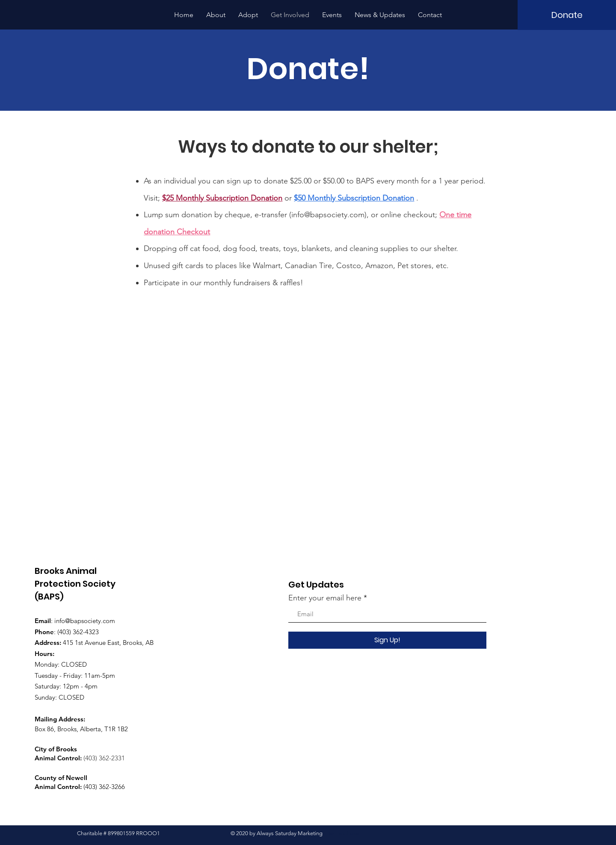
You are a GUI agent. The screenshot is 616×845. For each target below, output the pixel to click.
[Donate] (567, 15)
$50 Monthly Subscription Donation (354, 198)
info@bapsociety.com (328, 215)
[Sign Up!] (387, 640)
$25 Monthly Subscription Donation (222, 198)
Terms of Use (344, 833)
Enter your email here (325, 598)
